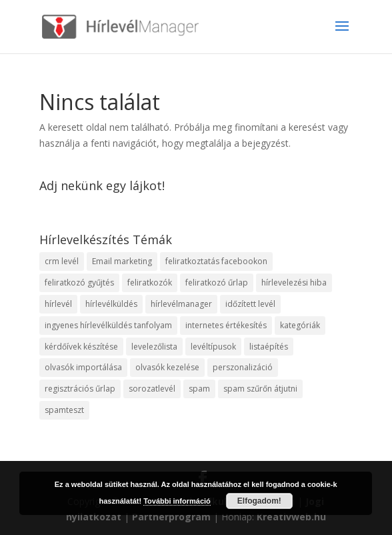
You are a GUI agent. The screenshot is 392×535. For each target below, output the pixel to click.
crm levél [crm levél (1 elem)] (62, 261)
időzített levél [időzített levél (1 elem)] (250, 304)
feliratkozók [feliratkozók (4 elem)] (150, 283)
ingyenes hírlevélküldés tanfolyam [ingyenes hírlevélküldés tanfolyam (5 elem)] (108, 325)
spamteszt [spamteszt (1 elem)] (64, 410)
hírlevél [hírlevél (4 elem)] (58, 304)
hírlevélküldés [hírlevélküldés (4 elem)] (111, 304)
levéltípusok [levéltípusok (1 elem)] (213, 347)
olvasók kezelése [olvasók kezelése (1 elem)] (167, 367)
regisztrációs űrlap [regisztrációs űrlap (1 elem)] (80, 389)
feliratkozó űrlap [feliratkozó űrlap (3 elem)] (217, 283)
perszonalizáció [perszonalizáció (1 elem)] (243, 367)
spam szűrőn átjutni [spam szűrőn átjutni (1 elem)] (260, 389)
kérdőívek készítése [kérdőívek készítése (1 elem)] (81, 347)
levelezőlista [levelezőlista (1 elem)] (154, 347)
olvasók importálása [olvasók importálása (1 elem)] (83, 367)
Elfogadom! (259, 501)
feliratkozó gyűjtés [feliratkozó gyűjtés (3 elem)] (79, 283)
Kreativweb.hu (291, 517)
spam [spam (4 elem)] (199, 389)
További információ (177, 501)
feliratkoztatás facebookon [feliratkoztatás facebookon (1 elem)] (216, 261)
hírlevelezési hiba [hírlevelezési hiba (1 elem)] (294, 283)
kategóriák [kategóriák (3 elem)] (300, 325)
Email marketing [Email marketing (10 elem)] (122, 261)
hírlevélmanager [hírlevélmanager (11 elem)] (181, 304)
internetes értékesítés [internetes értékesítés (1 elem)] (226, 325)
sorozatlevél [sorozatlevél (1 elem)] (152, 389)
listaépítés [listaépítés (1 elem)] (269, 347)
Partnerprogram (171, 517)
